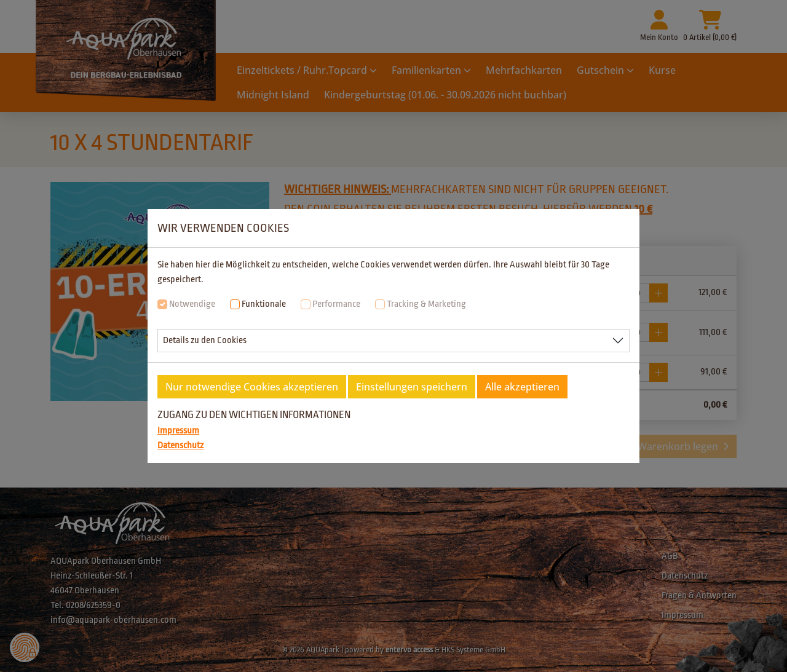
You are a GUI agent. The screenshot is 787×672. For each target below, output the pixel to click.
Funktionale (264, 304)
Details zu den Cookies (205, 340)
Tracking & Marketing (426, 304)
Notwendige (192, 304)
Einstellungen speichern (412, 387)
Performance (336, 304)
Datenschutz (180, 445)
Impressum (178, 431)
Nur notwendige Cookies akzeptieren (252, 387)
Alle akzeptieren (522, 387)
